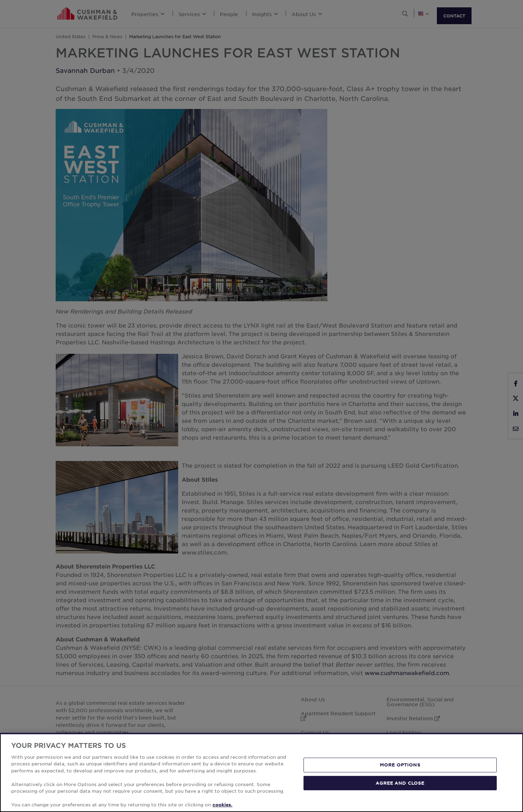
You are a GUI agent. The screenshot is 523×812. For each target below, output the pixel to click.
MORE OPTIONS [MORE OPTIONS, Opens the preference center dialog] (400, 765)
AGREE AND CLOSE (400, 783)
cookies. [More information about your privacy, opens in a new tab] (222, 805)
